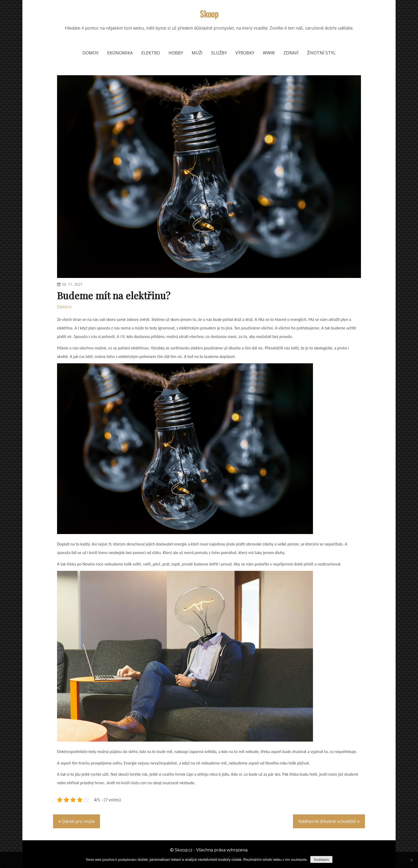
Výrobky (245, 53)
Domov (91, 53)
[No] (411, 860)
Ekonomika (120, 53)
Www (269, 53)
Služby (219, 53)
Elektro (151, 53)
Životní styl (321, 53)
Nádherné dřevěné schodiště (327, 821)
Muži (197, 53)
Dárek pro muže (78, 821)
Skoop (209, 14)
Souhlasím (321, 860)
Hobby (176, 53)
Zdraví (291, 53)
